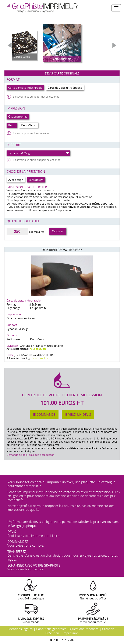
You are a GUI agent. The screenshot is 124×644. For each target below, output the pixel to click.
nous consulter (38, 349)
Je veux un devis (78, 414)
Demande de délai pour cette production (30, 455)
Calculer (58, 231)
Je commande (44, 414)
